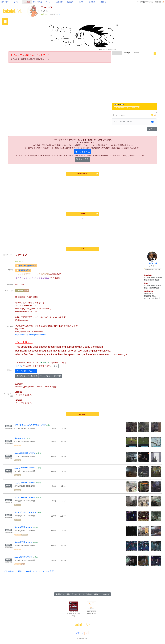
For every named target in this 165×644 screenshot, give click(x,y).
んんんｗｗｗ (20, 438)
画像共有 (59, 2)
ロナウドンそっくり (25, 278)
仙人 (39, 274)
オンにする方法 (82, 152)
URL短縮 (140, 2)
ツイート (152, 129)
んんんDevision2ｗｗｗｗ (25, 453)
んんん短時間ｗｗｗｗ (23, 527)
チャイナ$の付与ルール (26, 371)
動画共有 (70, 2)
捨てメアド (5, 2)
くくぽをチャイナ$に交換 (27, 376)
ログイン (19, 366)
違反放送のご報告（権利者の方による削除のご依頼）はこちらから (82, 594)
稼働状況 (158, 2)
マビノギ (18, 446)
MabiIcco (19, 290)
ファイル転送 (38, 2)
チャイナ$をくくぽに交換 (51, 376)
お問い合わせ (149, 2)
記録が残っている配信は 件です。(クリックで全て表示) (29, 571)
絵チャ (16, 2)
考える (38, 278)
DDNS (81, 2)
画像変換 (92, 2)
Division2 (18, 460)
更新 (56, 366)
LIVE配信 (27, 2)
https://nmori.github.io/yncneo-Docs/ (31, 335)
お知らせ (103, 2)
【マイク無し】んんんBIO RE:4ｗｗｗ (30, 425)
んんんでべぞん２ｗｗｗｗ (25, 512)
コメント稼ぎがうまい (26, 274)
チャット (49, 2)
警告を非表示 (82, 159)
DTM (26, 290)
